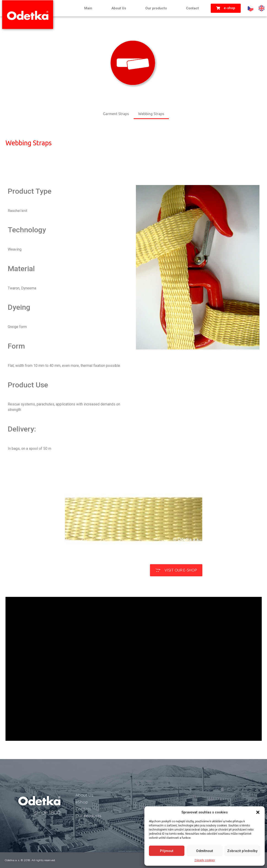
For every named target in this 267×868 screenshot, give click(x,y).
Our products (156, 8)
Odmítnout (205, 851)
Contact (192, 8)
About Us (119, 8)
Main (88, 8)
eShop (82, 802)
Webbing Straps (151, 114)
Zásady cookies (205, 860)
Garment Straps (116, 114)
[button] (258, 812)
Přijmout (167, 851)
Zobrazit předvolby (242, 851)
